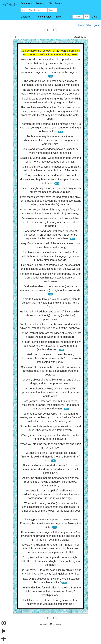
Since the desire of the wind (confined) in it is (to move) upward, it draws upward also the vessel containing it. (50, 469)
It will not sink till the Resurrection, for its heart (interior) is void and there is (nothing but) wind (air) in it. (50, 457)
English (81, 25)
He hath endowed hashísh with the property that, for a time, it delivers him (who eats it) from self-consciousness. (50, 278)
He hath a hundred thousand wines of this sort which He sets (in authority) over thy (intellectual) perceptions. (51, 315)
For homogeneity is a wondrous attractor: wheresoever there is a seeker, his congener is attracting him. (50, 140)
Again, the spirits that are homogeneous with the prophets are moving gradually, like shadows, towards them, (50, 482)
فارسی (96, 25)
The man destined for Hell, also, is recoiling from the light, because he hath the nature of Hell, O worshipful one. (50, 591)
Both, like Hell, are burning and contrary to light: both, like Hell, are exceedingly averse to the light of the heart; (51, 561)
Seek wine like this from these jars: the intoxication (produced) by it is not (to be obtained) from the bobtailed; (51, 371)
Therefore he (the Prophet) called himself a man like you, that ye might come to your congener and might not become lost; (50, 128)
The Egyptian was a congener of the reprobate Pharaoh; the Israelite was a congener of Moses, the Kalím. (51, 523)
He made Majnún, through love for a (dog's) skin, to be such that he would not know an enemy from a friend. (50, 303)
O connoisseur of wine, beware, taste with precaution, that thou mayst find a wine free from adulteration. (50, 392)
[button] (26, 3)
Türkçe (88, 25)
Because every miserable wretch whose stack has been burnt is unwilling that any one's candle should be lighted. (50, 222)
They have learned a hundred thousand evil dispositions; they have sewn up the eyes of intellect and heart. (50, 179)
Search (52, 10)
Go (87, 17)
